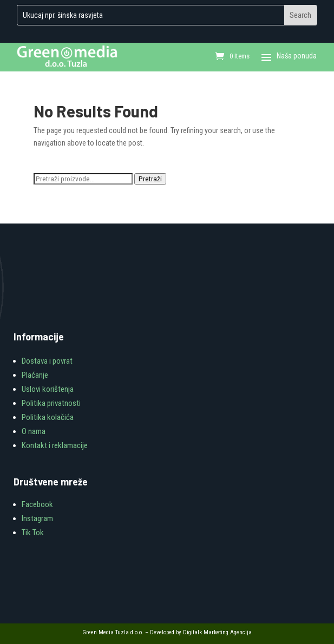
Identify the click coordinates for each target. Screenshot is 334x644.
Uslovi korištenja (48, 389)
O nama (34, 431)
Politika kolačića (48, 417)
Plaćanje (35, 375)
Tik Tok (33, 533)
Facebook (37, 504)
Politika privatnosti (51, 403)
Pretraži (150, 179)
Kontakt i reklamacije (55, 445)
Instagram (37, 518)
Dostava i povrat (47, 361)
